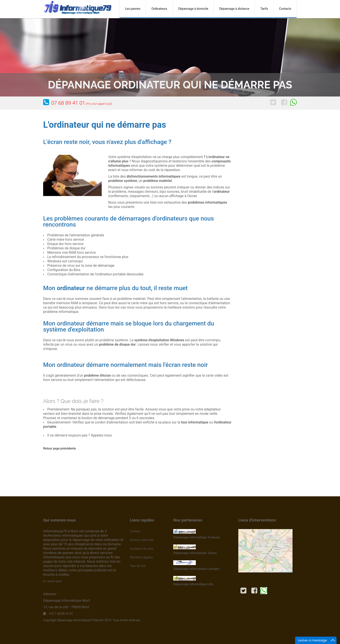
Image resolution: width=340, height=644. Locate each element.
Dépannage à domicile (193, 9)
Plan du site (138, 566)
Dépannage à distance (234, 9)
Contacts (285, 9)
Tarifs (264, 9)
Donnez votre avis (142, 540)
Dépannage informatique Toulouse (197, 537)
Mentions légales (141, 557)
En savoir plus (52, 581)
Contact (135, 531)
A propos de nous (142, 549)
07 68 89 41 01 (82, 103)
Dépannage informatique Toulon (195, 553)
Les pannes (133, 9)
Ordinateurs (159, 9)
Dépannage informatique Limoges (196, 569)
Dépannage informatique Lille (193, 584)
